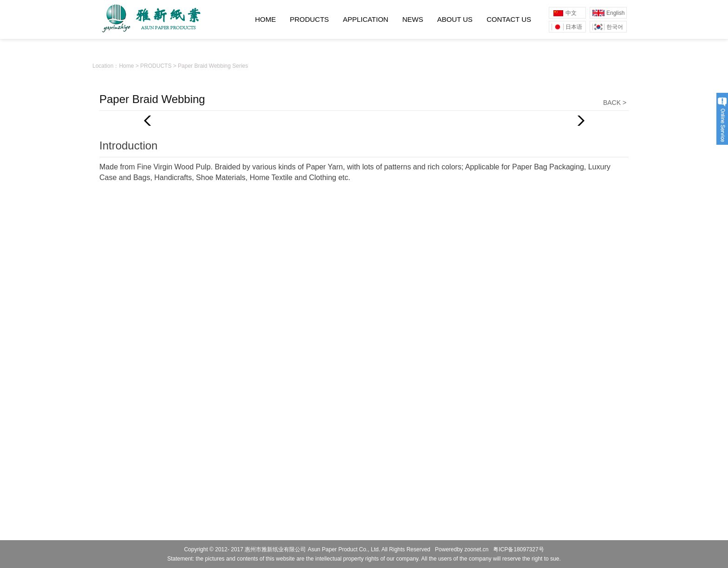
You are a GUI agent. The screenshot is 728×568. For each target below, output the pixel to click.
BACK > (615, 103)
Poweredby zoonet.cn (462, 549)
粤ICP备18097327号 (518, 549)
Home (126, 66)
